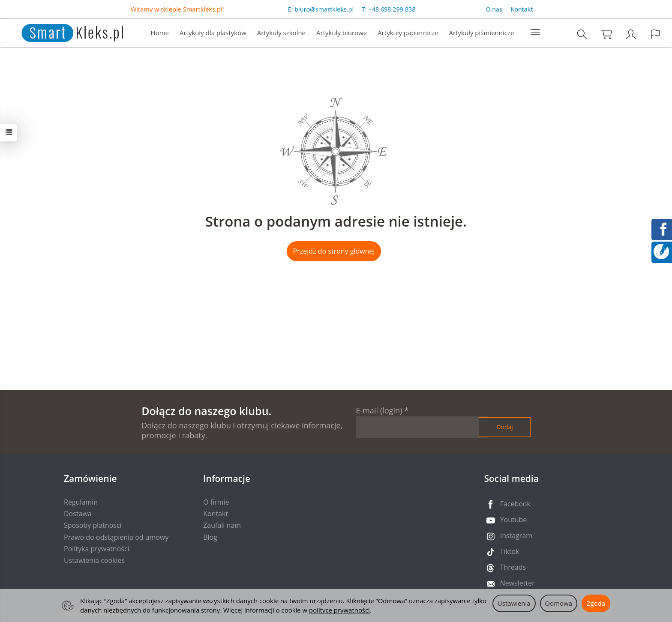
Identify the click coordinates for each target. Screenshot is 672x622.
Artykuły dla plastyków (213, 33)
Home (160, 33)
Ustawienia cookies (94, 560)
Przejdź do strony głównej (334, 251)
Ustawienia (514, 603)
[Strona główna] (64, 32)
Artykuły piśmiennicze (482, 33)
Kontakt (522, 9)
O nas (494, 9)
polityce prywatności (339, 610)
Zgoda (596, 603)
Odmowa (559, 603)
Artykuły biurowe (342, 33)
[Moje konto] (631, 34)
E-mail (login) (379, 410)
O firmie (216, 502)
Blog (210, 537)
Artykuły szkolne (281, 33)
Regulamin (81, 502)
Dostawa (78, 514)
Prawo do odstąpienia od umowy (116, 537)
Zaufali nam (222, 525)
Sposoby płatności (93, 525)
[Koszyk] (606, 34)
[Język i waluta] (655, 34)
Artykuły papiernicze (408, 33)
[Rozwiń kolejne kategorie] (535, 33)
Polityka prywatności (97, 549)
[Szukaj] (582, 34)
